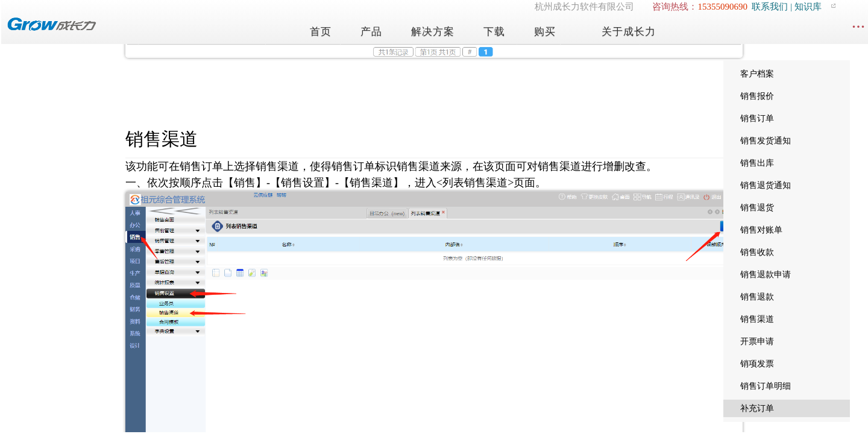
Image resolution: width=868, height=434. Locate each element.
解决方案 (433, 32)
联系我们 (770, 7)
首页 (321, 32)
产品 (371, 32)
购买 (545, 32)
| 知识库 (805, 7)
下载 (494, 32)
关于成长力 (629, 32)
